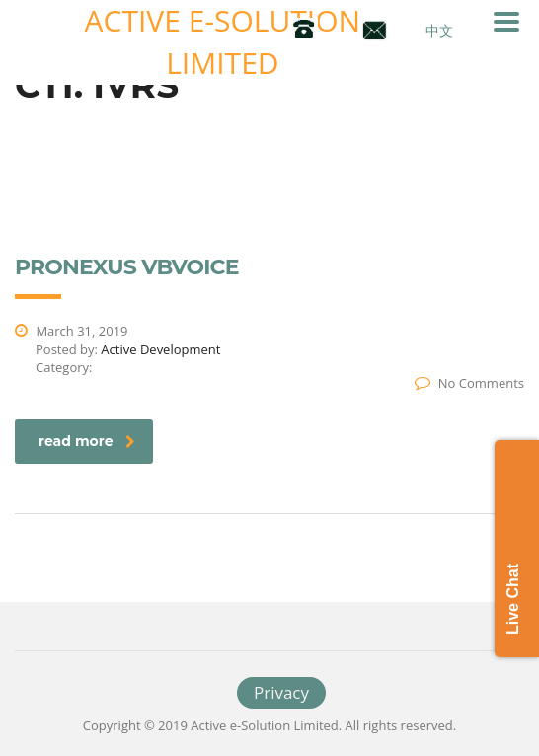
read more (87, 441)
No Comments (469, 383)
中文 (439, 30)
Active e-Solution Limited (223, 41)
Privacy (281, 692)
